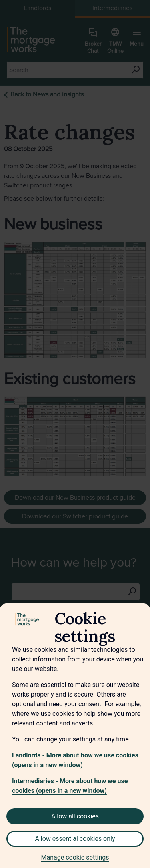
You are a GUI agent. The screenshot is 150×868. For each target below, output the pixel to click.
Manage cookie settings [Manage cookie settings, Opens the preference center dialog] (75, 857)
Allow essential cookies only (75, 839)
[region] (75, 736)
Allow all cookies (75, 816)
